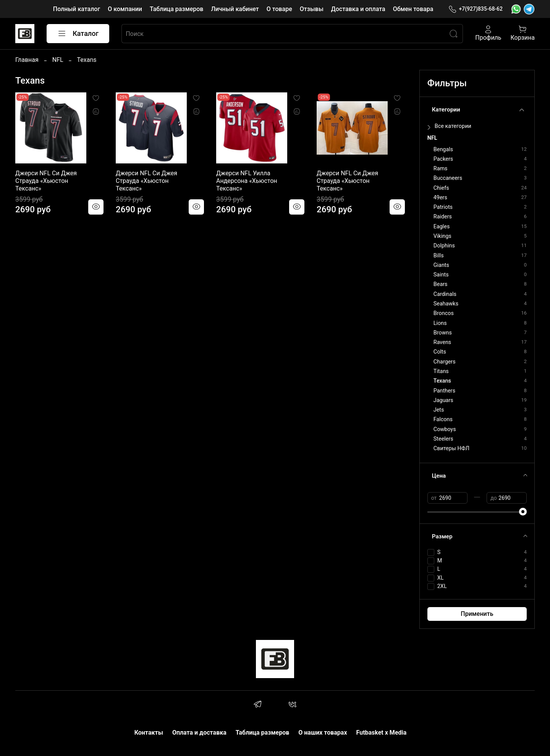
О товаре (279, 9)
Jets (439, 410)
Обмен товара (413, 9)
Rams (441, 169)
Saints (441, 275)
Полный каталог (77, 9)
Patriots (443, 207)
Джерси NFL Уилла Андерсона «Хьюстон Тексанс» (247, 181)
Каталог (78, 34)
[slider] (523, 512)
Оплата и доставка (199, 733)
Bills (439, 256)
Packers (443, 159)
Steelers (443, 439)
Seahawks (446, 304)
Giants (441, 265)
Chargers (445, 362)
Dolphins (444, 246)
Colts (440, 352)
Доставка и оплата (358, 9)
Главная (27, 60)
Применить (477, 614)
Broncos (444, 313)
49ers (440, 198)
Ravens (442, 342)
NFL (58, 60)
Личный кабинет (235, 9)
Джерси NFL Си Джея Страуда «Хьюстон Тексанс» (46, 181)
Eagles (442, 227)
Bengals (443, 149)
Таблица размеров (176, 9)
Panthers (444, 391)
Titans (441, 371)
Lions (440, 323)
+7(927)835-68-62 (476, 9)
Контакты (149, 733)
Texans (442, 381)
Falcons (443, 419)
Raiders (443, 217)
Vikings (442, 236)
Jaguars (443, 400)
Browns (443, 333)
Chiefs (441, 188)
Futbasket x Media (382, 733)
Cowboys (445, 429)
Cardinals (445, 294)
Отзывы (312, 9)
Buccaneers (448, 178)
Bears (441, 284)
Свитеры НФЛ (451, 448)
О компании (125, 9)
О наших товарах (323, 733)
